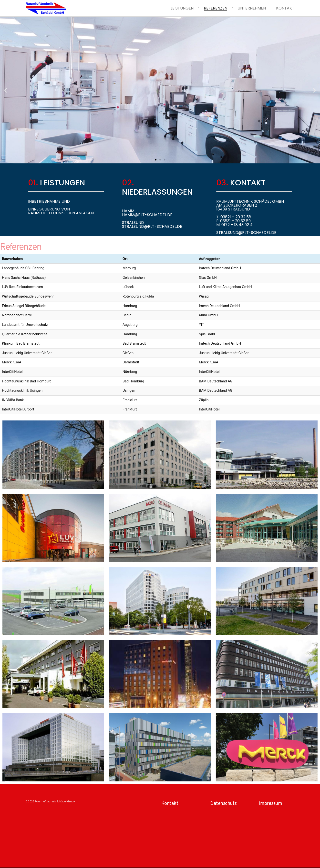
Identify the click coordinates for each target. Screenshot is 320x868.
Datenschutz (223, 804)
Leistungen (182, 8)
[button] (5, 90)
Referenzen (216, 8)
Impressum (271, 804)
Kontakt (285, 8)
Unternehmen (252, 8)
